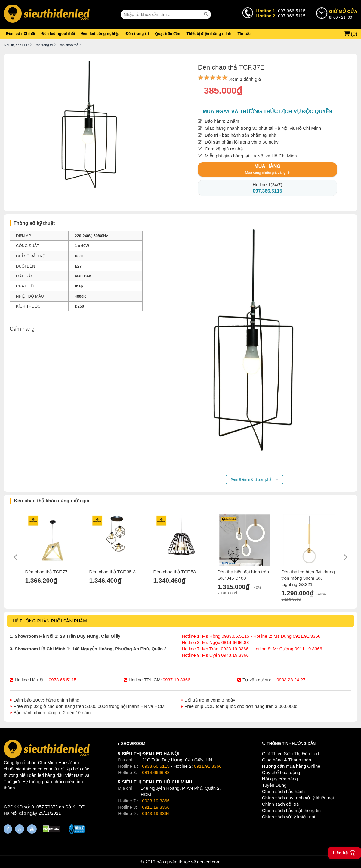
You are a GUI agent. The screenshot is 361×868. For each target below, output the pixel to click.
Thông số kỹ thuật (34, 223)
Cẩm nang (22, 329)
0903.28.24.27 (291, 680)
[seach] (207, 14)
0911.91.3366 (208, 766)
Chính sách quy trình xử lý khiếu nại (298, 798)
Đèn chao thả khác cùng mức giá (52, 501)
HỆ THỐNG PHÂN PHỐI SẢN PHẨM (50, 621)
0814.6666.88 (156, 772)
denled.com (209, 862)
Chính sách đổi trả (280, 804)
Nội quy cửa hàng (280, 779)
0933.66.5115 (156, 766)
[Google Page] (20, 829)
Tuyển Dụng (274, 785)
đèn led (37, 775)
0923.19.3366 (156, 801)
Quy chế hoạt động (281, 772)
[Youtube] (32, 829)
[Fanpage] (8, 829)
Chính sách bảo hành (283, 791)
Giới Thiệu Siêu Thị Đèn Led (290, 753)
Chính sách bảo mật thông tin (291, 810)
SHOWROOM (133, 744)
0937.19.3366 (177, 680)
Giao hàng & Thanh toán (287, 760)
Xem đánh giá (245, 79)
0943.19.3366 (156, 813)
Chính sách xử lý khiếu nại (288, 817)
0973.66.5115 (63, 680)
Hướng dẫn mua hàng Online (291, 766)
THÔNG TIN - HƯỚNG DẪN (291, 744)
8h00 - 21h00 (343, 14)
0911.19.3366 (156, 807)
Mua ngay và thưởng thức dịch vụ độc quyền (268, 112)
